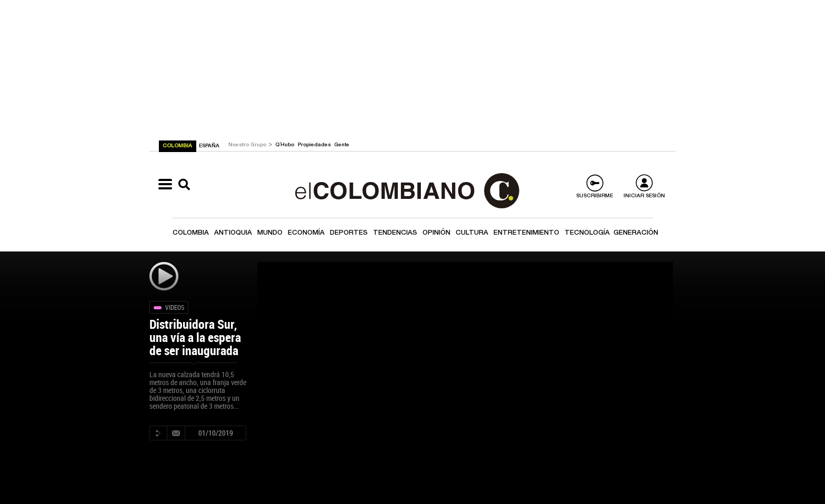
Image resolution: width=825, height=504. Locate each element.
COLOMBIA (178, 146)
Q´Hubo (285, 145)
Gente (342, 145)
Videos (175, 307)
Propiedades (315, 145)
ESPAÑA (209, 146)
